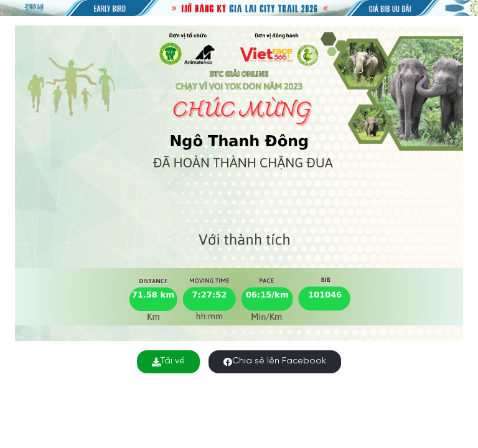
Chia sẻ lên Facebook (275, 361)
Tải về (168, 361)
